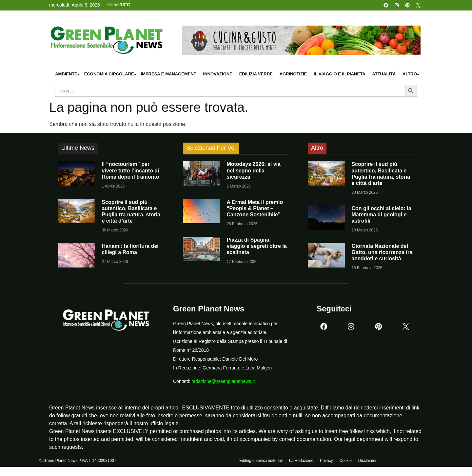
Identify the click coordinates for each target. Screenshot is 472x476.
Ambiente (68, 74)
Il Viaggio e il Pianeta (339, 74)
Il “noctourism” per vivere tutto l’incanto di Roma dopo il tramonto (130, 170)
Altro (411, 74)
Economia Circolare (111, 74)
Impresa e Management (168, 74)
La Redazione (301, 462)
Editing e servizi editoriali (261, 462)
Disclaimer (367, 462)
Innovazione (218, 74)
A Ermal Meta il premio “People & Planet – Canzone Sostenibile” (255, 208)
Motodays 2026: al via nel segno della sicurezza (254, 170)
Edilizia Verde (256, 74)
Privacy (326, 462)
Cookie (345, 462)
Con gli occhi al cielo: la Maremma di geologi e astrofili (381, 215)
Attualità (384, 74)
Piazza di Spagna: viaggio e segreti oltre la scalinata (256, 246)
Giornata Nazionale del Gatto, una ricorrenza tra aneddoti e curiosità (382, 252)
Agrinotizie (293, 74)
